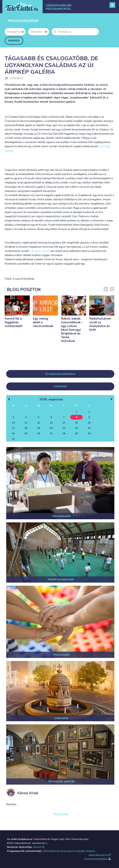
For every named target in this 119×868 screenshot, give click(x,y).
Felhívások (60, 386)
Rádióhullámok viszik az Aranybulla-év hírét (100, 324)
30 (89, 434)
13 (51, 423)
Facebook (60, 814)
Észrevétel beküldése (97, 859)
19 (39, 428)
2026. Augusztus (51, 399)
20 (51, 428)
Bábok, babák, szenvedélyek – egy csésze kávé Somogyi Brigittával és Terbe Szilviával (72, 330)
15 (76, 423)
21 (64, 428)
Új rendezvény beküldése (60, 374)
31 (13, 439)
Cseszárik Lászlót (40, 251)
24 (13, 434)
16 (89, 423)
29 (76, 434)
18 (26, 428)
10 (13, 423)
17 (13, 428)
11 (26, 423)
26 (39, 434)
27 (51, 434)
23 (89, 428)
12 (39, 423)
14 (64, 423)
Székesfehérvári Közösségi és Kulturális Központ (69, 851)
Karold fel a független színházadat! (13, 322)
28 (64, 434)
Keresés (14, 41)
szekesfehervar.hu (100, 855)
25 (26, 434)
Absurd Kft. (39, 847)
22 (76, 428)
